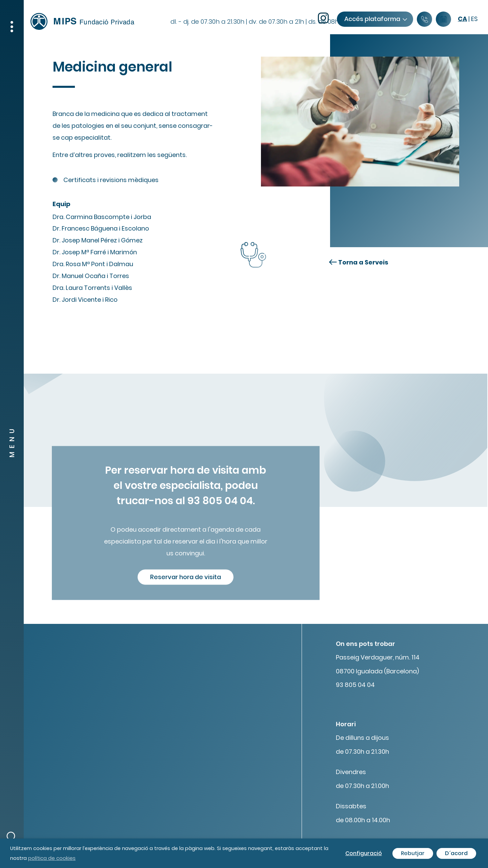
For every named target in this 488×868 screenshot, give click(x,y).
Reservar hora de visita (186, 577)
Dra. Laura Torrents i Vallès (92, 288)
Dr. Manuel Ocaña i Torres (91, 276)
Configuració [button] (364, 853)
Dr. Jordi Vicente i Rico (85, 300)
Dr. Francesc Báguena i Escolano (101, 228)
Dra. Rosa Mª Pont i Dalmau (93, 264)
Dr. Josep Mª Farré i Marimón (95, 252)
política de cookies (52, 858)
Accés (375, 19)
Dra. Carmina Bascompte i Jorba (102, 217)
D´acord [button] (456, 853)
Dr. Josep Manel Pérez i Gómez (98, 240)
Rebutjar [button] (413, 853)
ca (462, 19)
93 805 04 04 (355, 685)
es (474, 19)
